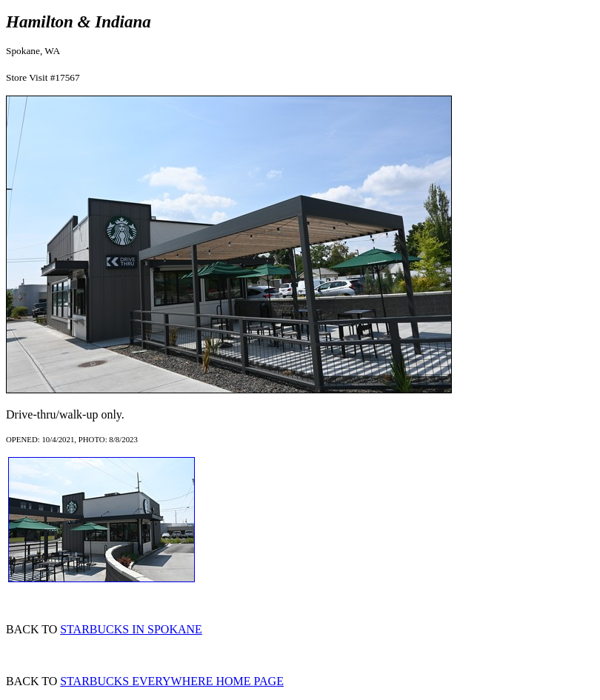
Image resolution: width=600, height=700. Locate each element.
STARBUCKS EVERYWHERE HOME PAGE (172, 681)
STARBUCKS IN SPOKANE (131, 629)
